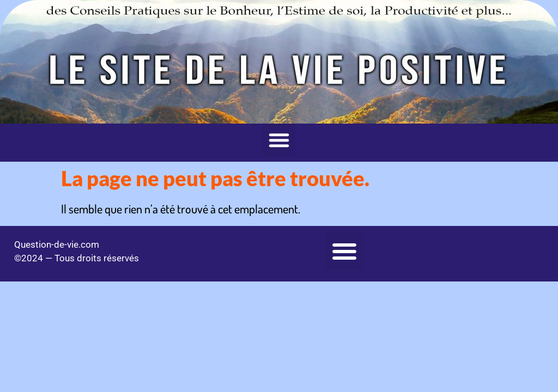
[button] (279, 140)
